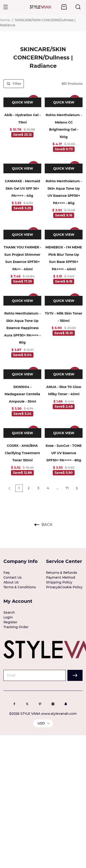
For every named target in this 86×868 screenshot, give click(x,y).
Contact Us (12, 577)
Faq (7, 573)
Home (5, 20)
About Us (11, 582)
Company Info (21, 561)
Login (8, 617)
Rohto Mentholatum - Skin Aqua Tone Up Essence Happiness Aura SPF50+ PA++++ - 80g (22, 328)
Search (9, 612)
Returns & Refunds (62, 573)
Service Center (64, 561)
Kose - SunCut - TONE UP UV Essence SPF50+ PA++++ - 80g (64, 453)
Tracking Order (16, 627)
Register (10, 622)
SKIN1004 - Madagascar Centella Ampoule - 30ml (22, 394)
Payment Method (61, 577)
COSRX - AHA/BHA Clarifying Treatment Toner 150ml (22, 453)
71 (67, 488)
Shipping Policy (59, 582)
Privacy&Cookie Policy (64, 587)
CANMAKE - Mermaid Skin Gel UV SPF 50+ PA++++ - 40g (22, 188)
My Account (18, 601)
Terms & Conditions (20, 587)
